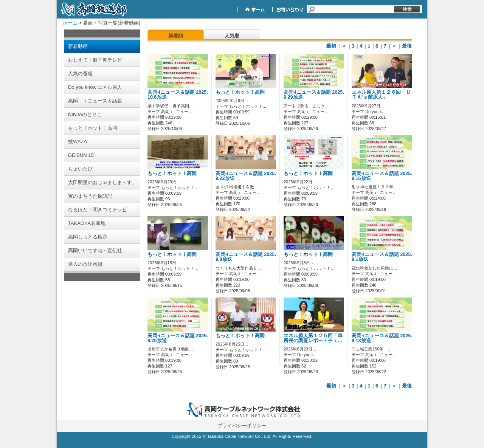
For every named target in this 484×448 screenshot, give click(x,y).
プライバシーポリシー (242, 426)
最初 (331, 46)
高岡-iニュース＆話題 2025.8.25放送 (178, 338)
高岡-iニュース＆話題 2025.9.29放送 (314, 95)
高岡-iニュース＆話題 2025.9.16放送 (382, 176)
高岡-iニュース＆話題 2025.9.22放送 (246, 176)
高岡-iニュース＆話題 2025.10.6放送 (178, 95)
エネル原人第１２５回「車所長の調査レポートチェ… (313, 338)
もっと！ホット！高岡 (240, 92)
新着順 (176, 36)
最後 (407, 46)
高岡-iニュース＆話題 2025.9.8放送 (246, 257)
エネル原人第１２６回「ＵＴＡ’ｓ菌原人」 (381, 95)
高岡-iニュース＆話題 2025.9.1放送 (382, 257)
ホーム (70, 23)
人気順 (232, 36)
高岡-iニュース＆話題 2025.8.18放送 (382, 338)
